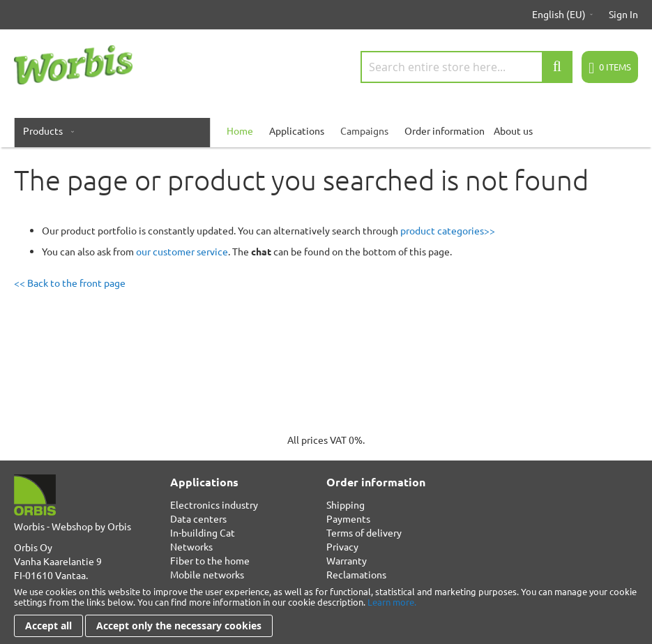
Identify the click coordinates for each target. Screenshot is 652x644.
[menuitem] (46, 130)
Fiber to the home (210, 560)
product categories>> (448, 230)
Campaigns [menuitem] (364, 130)
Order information (445, 130)
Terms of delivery (364, 532)
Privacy (342, 546)
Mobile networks (207, 574)
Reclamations (356, 574)
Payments (348, 518)
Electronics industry (214, 504)
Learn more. (392, 602)
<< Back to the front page (70, 283)
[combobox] (467, 67)
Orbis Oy (33, 547)
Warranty (347, 560)
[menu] (326, 130)
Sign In (623, 14)
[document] (326, 612)
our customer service (182, 251)
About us (513, 130)
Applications (297, 130)
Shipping (346, 504)
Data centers (198, 518)
